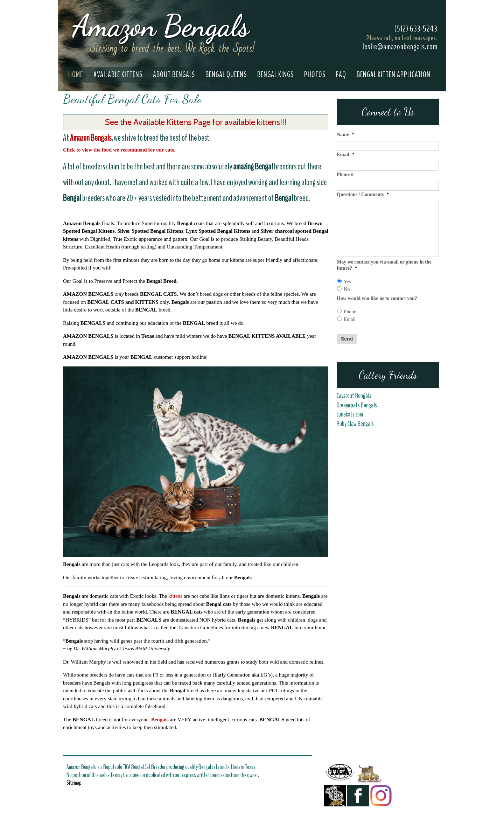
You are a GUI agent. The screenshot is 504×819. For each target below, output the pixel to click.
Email (346, 155)
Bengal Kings (275, 75)
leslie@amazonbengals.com (400, 47)
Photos (315, 75)
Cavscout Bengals (354, 396)
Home (76, 75)
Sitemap (74, 783)
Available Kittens (118, 75)
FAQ (341, 75)
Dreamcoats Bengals (357, 405)
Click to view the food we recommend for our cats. (120, 150)
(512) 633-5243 (416, 29)
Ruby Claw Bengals (355, 424)
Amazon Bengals (91, 138)
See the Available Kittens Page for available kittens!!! (196, 122)
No (347, 289)
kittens (175, 596)
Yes (347, 282)
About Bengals (174, 75)
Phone (350, 312)
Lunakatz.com (350, 414)
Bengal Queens (226, 75)
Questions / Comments (363, 194)
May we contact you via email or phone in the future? (384, 265)
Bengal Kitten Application (394, 75)
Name (345, 135)
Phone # (345, 174)
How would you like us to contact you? (377, 298)
